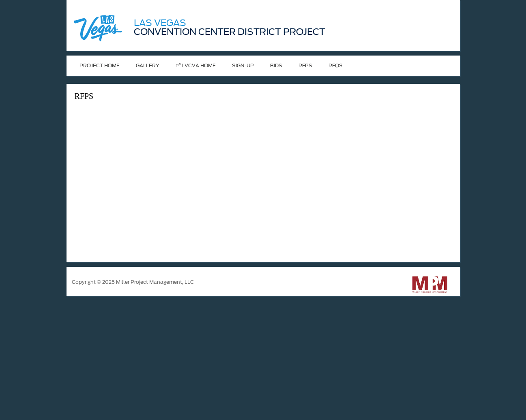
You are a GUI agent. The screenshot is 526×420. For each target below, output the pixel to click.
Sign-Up (243, 65)
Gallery (148, 65)
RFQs (336, 65)
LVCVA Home (199, 65)
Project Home (100, 65)
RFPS (305, 65)
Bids (276, 65)
